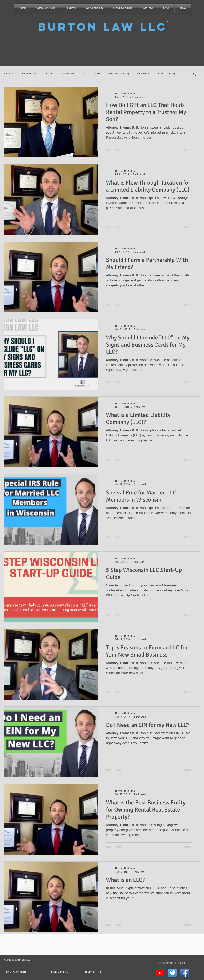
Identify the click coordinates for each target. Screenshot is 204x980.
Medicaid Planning (119, 74)
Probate (49, 74)
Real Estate (68, 74)
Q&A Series (143, 74)
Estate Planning (166, 74)
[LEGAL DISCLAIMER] (18, 973)
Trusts (97, 74)
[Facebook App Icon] (185, 973)
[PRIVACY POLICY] (59, 972)
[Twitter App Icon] (172, 973)
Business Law (29, 74)
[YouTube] (160, 973)
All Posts (9, 74)
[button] (195, 75)
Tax (84, 74)
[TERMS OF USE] (93, 972)
